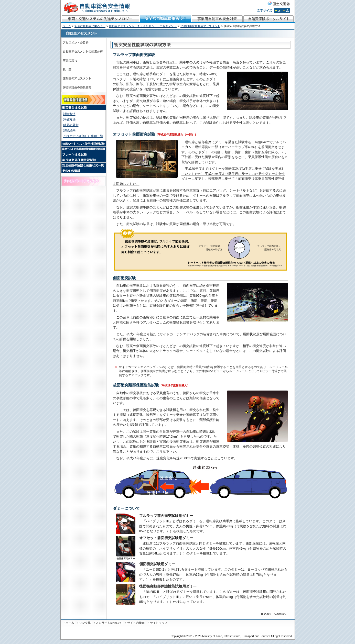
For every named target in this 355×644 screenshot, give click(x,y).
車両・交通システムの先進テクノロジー (100, 19)
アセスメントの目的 (84, 43)
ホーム (67, 26)
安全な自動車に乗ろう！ (166, 19)
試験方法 (69, 114)
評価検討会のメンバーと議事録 (84, 88)
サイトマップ (158, 623)
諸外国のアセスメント (84, 79)
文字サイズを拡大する (286, 11)
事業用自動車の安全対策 (217, 19)
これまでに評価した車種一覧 (83, 136)
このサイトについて (108, 623)
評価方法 (69, 119)
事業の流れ (84, 61)
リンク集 (85, 623)
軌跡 (84, 70)
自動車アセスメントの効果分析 (84, 52)
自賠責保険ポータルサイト (269, 19)
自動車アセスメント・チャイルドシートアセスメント (143, 26)
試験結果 (69, 130)
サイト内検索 (135, 623)
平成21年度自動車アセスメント (200, 26)
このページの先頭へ (274, 614)
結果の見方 (71, 125)
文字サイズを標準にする (278, 11)
